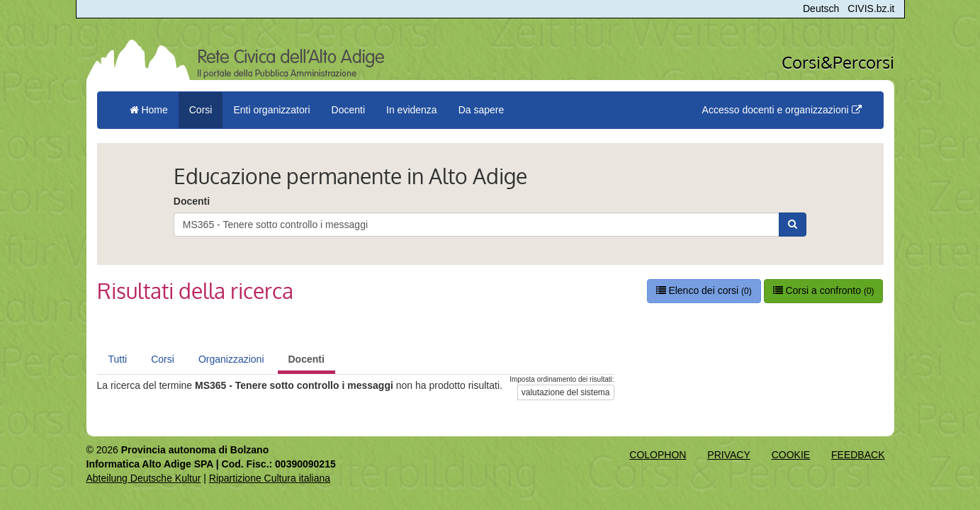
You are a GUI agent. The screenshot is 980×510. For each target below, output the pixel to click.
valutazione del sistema (566, 392)
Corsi (163, 359)
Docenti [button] (348, 110)
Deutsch (821, 8)
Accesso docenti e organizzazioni (782, 110)
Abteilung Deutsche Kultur (144, 478)
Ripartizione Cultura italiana (270, 478)
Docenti (192, 201)
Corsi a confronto (824, 290)
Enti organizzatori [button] (271, 110)
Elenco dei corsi (704, 290)
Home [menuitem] (149, 110)
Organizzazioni (231, 359)
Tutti (118, 359)
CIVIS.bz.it (871, 8)
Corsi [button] (201, 110)
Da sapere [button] (481, 110)
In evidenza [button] (412, 110)
